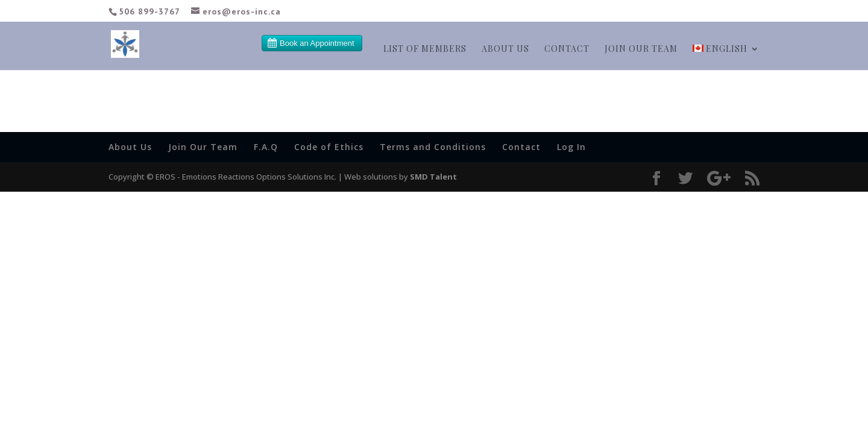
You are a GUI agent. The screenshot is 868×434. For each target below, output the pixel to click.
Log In (571, 147)
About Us (505, 49)
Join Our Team (203, 147)
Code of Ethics (329, 147)
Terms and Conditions (433, 147)
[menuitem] (726, 57)
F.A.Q (266, 147)
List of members (425, 49)
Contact (567, 49)
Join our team (641, 49)
